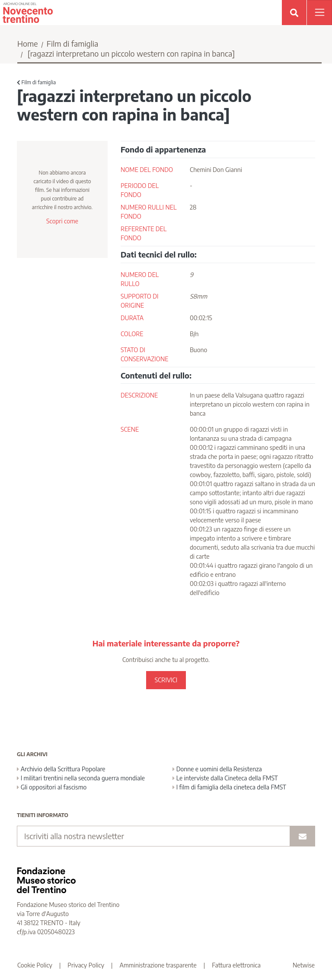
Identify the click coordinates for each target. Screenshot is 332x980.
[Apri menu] (319, 13)
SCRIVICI (166, 680)
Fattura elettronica (236, 965)
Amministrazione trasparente (158, 965)
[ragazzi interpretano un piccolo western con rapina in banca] (131, 53)
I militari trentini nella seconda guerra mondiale (81, 778)
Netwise (304, 965)
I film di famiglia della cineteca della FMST (229, 787)
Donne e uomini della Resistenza (217, 769)
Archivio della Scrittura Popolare (61, 769)
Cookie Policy (35, 965)
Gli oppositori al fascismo (52, 787)
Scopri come (62, 221)
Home (28, 43)
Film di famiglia (73, 43)
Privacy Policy (86, 965)
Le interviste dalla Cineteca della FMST (225, 778)
